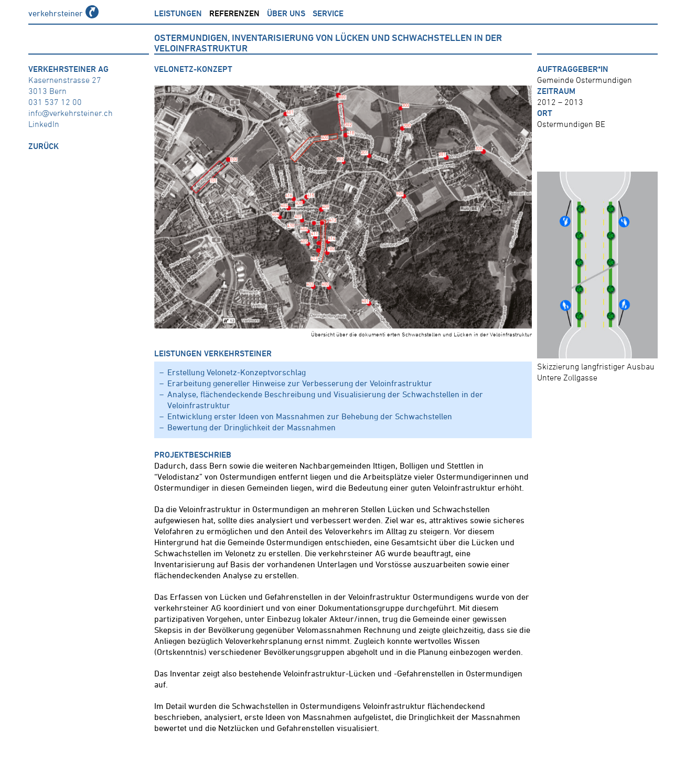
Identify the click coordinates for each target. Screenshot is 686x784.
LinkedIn (44, 124)
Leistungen (178, 13)
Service (328, 13)
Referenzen (234, 13)
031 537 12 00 (55, 102)
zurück (44, 146)
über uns (286, 13)
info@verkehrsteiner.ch (71, 113)
